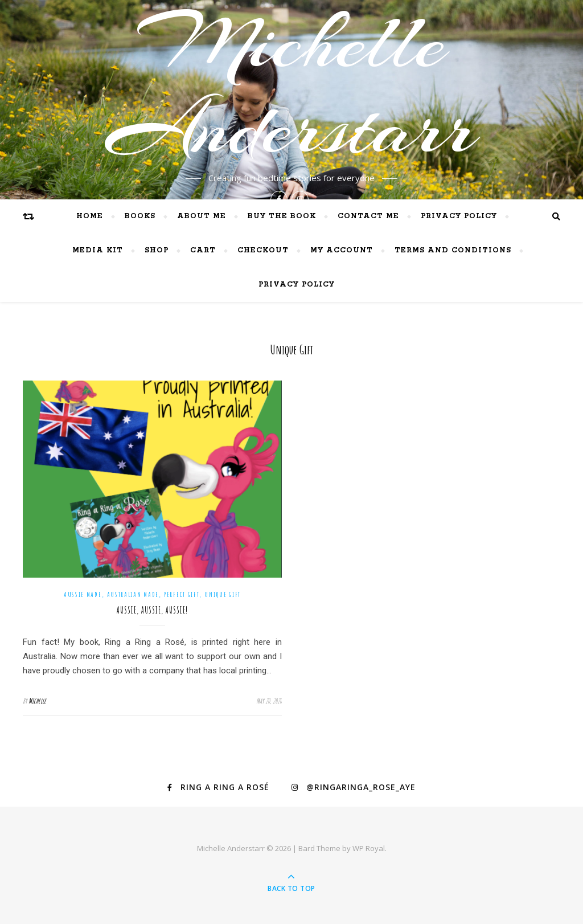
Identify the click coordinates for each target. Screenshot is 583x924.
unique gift (223, 594)
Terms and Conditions (453, 250)
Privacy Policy (459, 216)
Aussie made (83, 594)
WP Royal (369, 848)
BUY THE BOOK (282, 216)
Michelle (37, 701)
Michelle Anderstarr (291, 85)
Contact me (368, 216)
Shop (157, 250)
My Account (342, 250)
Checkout (263, 250)
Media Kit (98, 250)
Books (140, 216)
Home (90, 216)
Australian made (133, 594)
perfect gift (182, 594)
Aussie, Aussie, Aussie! (152, 610)
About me (202, 216)
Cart (203, 250)
